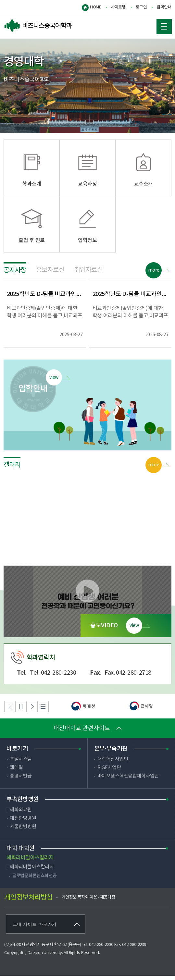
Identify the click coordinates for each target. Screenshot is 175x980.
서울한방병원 (23, 831)
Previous (10, 711)
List (43, 711)
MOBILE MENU (162, 24)
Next (32, 711)
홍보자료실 (50, 274)
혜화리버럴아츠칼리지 (32, 871)
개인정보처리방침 (28, 902)
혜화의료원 (21, 814)
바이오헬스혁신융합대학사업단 (128, 780)
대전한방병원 (23, 822)
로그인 (141, 7)
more (154, 275)
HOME (95, 7)
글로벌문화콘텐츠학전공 (34, 880)
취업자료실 (89, 274)
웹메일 (16, 772)
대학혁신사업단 (113, 763)
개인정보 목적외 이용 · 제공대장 (88, 902)
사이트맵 (118, 7)
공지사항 (15, 275)
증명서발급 (21, 780)
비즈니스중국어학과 (38, 26)
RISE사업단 (109, 772)
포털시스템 (21, 763)
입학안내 (164, 7)
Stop (21, 711)
